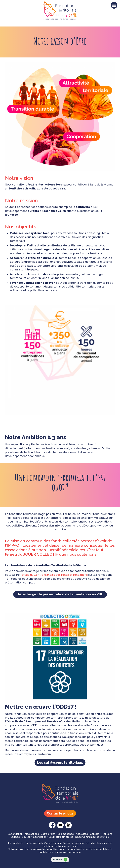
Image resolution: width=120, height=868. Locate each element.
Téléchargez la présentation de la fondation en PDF (60, 594)
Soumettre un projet (61, 837)
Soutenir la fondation (34, 837)
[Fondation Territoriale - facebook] (52, 827)
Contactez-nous (60, 813)
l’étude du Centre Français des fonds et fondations (54, 575)
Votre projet (48, 834)
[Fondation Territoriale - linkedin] (69, 827)
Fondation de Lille (84, 843)
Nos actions (32, 834)
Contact (95, 834)
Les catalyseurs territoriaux (60, 763)
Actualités (82, 834)
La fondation (15, 834)
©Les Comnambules (87, 837)
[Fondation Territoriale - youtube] (60, 827)
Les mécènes (66, 834)
